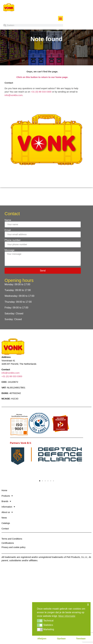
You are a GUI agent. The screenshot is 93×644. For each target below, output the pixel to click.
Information (8, 515)
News (4, 525)
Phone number (13, 248)
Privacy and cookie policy (13, 555)
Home (4, 498)
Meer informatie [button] (67, 616)
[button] (61, 18)
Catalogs (6, 531)
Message (10, 258)
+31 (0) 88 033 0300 (41, 99)
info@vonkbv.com (14, 103)
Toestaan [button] (81, 639)
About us (7, 520)
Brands (6, 509)
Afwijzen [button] (42, 639)
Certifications (8, 551)
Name (8, 228)
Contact (5, 536)
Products (7, 504)
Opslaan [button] (61, 639)
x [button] (88, 604)
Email (8, 238)
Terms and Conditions (12, 546)
